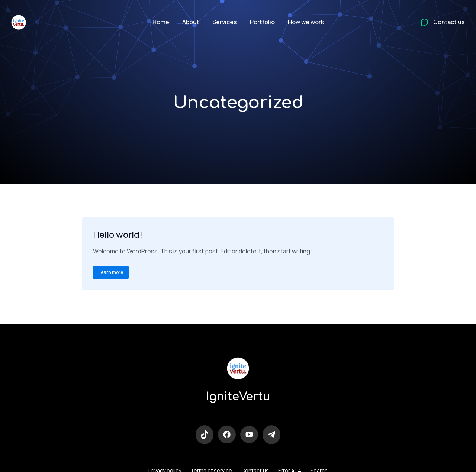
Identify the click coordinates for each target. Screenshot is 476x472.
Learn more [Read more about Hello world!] (111, 272)
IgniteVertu (238, 397)
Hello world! (118, 234)
